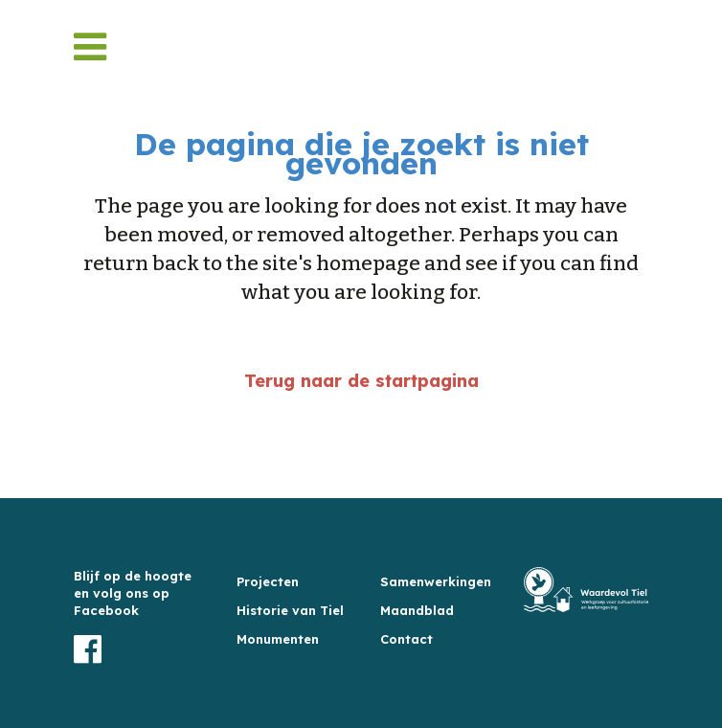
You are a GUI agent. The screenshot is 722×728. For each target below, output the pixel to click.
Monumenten (278, 639)
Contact (406, 639)
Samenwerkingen (436, 581)
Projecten (268, 581)
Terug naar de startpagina (361, 381)
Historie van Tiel (290, 610)
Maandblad (417, 610)
